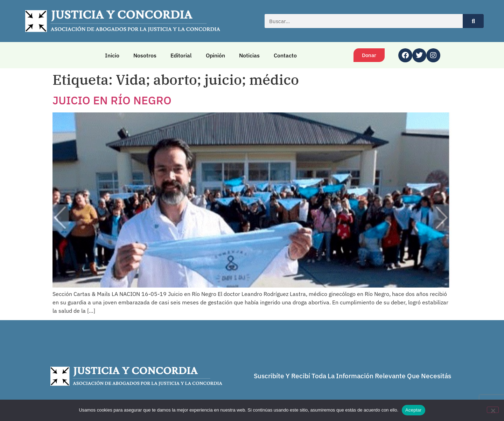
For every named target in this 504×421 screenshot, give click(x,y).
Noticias (249, 55)
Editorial (181, 55)
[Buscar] (473, 21)
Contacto (285, 55)
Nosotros (145, 55)
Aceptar (414, 410)
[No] (493, 410)
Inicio (112, 55)
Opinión (215, 55)
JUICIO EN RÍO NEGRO (112, 100)
